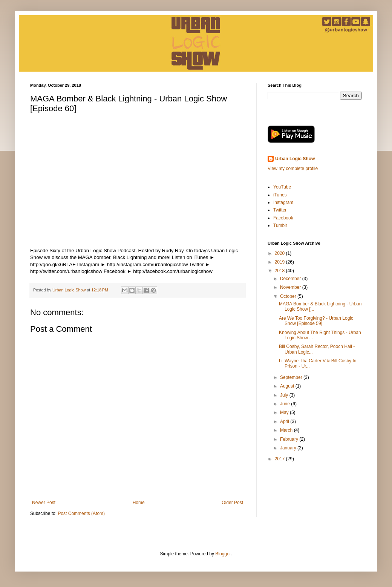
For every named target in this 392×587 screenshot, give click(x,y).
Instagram (283, 202)
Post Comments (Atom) (81, 513)
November (291, 287)
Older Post (232, 503)
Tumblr (280, 225)
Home (139, 503)
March (287, 430)
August (288, 386)
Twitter (280, 210)
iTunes (280, 195)
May (285, 412)
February (290, 439)
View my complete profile (293, 169)
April (285, 421)
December (291, 279)
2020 (280, 253)
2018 (280, 271)
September (292, 377)
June (286, 404)
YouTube (282, 187)
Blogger (223, 554)
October (289, 296)
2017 (280, 459)
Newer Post (44, 503)
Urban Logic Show (295, 159)
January (289, 448)
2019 (280, 262)
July (285, 395)
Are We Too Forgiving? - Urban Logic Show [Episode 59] (316, 321)
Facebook (283, 218)
